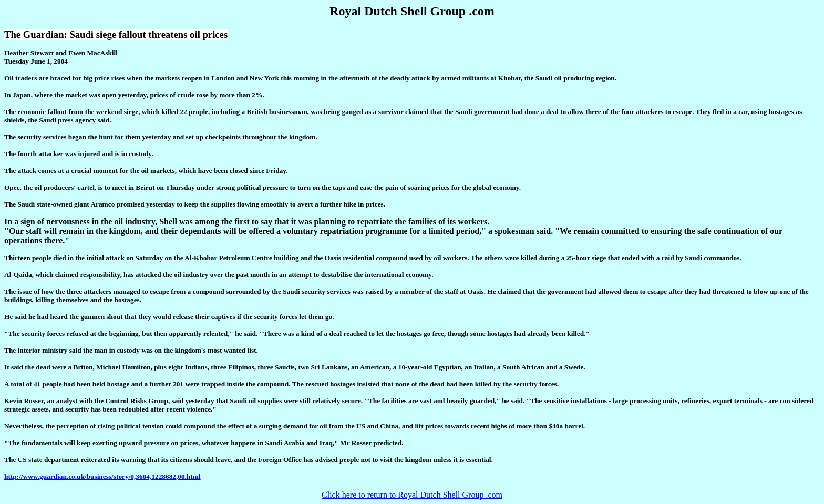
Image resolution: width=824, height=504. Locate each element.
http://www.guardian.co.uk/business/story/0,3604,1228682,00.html (102, 476)
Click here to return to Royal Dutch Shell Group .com (412, 495)
